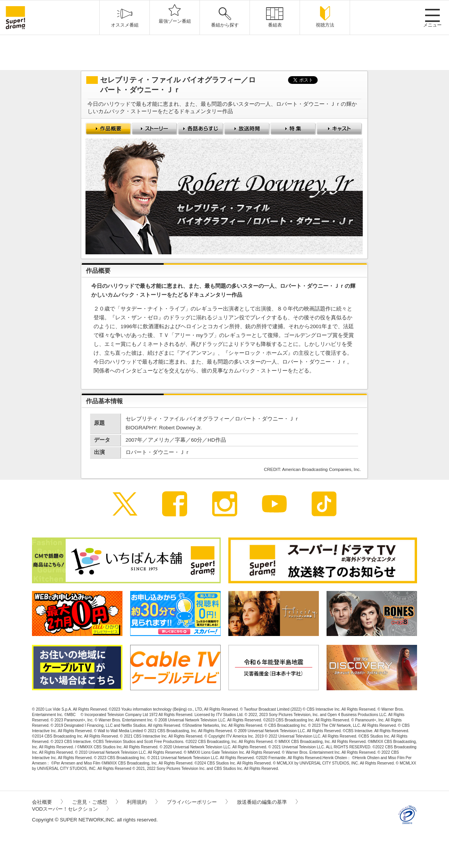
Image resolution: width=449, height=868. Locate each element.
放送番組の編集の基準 (267, 802)
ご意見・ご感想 (95, 802)
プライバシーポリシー (197, 802)
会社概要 (47, 802)
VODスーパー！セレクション (70, 809)
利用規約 (142, 802)
